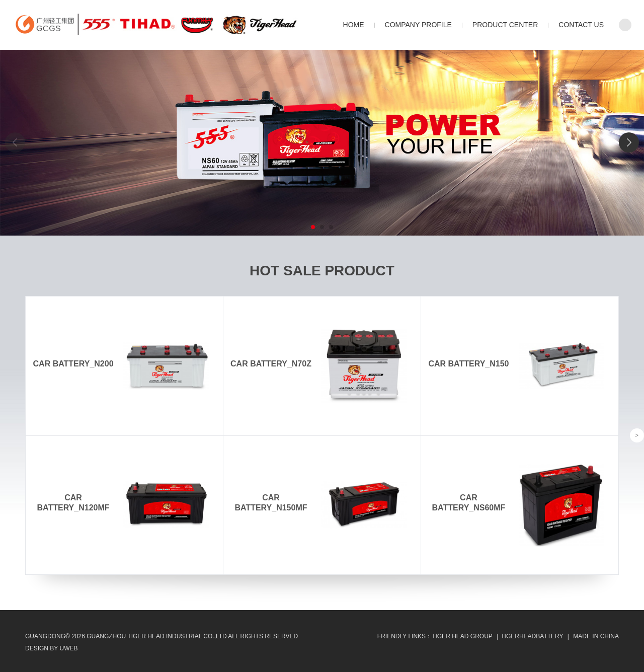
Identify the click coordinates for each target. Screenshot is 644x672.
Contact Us (581, 25)
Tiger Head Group (462, 636)
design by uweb (51, 648)
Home (354, 25)
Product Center (505, 25)
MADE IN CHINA (596, 636)
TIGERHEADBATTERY (532, 636)
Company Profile (418, 25)
